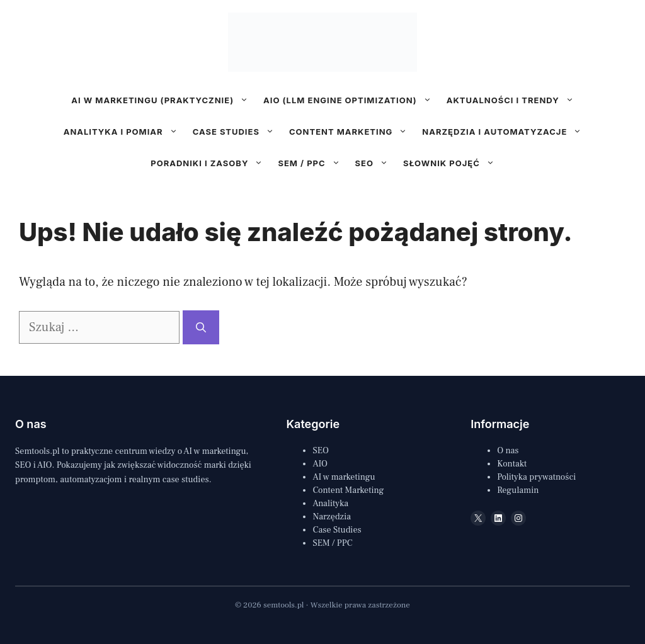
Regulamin (518, 490)
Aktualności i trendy (514, 100)
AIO (320, 464)
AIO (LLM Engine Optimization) (351, 100)
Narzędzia (332, 517)
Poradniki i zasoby (210, 163)
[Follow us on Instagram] (328, 185)
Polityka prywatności (536, 477)
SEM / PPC (312, 163)
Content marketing (352, 132)
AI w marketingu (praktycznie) (163, 100)
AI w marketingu (344, 477)
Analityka (330, 504)
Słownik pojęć (453, 163)
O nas (508, 451)
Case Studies (337, 530)
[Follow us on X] (309, 185)
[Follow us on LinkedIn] (347, 185)
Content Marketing (348, 490)
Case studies (237, 132)
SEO (375, 163)
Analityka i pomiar (124, 132)
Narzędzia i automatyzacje (505, 132)
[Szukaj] (201, 327)
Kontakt (512, 464)
